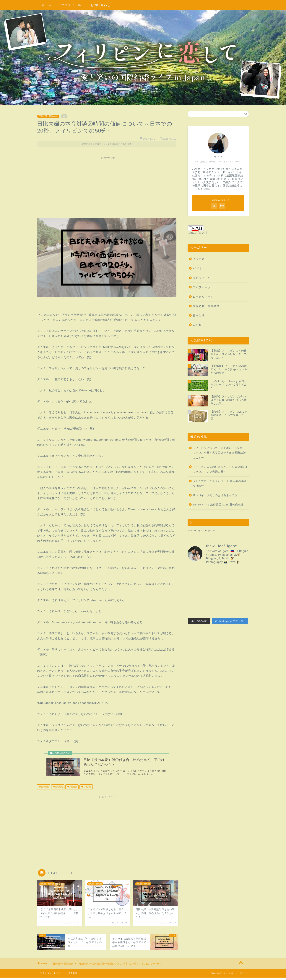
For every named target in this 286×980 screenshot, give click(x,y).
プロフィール (71, 5)
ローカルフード (203, 297)
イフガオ (199, 259)
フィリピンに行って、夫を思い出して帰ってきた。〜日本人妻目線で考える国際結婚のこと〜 (219, 453)
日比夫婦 (87, 789)
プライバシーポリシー (51, 976)
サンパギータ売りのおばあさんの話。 (216, 495)
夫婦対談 (73, 789)
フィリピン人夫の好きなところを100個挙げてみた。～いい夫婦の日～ (220, 469)
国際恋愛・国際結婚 (48, 116)
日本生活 (199, 316)
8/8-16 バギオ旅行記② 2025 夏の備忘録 (218, 505)
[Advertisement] (107, 187)
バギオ (197, 268)
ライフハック (202, 287)
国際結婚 (59, 789)
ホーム (47, 5)
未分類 (197, 325)
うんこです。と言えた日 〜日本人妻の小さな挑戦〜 (220, 484)
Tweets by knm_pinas (201, 530)
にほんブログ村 (197, 230)
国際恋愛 (45, 789)
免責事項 (73, 976)
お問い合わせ (100, 5)
